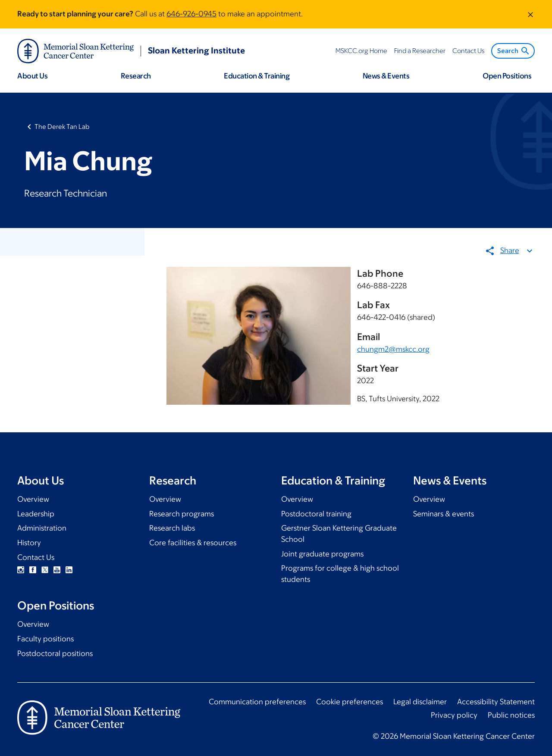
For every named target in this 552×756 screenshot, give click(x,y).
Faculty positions (45, 639)
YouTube (57, 570)
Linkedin (69, 570)
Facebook (33, 570)
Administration (42, 528)
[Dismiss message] (530, 14)
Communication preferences (257, 702)
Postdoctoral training (316, 514)
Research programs (182, 514)
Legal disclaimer (420, 702)
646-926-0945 (191, 14)
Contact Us (36, 557)
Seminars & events (444, 514)
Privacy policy (454, 715)
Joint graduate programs (322, 554)
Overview (33, 499)
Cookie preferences (350, 702)
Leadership (36, 514)
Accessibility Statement (496, 702)
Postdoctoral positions (55, 653)
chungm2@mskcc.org (393, 349)
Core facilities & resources (193, 543)
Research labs (172, 528)
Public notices (511, 715)
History (29, 543)
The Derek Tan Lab (62, 127)
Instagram (21, 570)
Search (514, 51)
